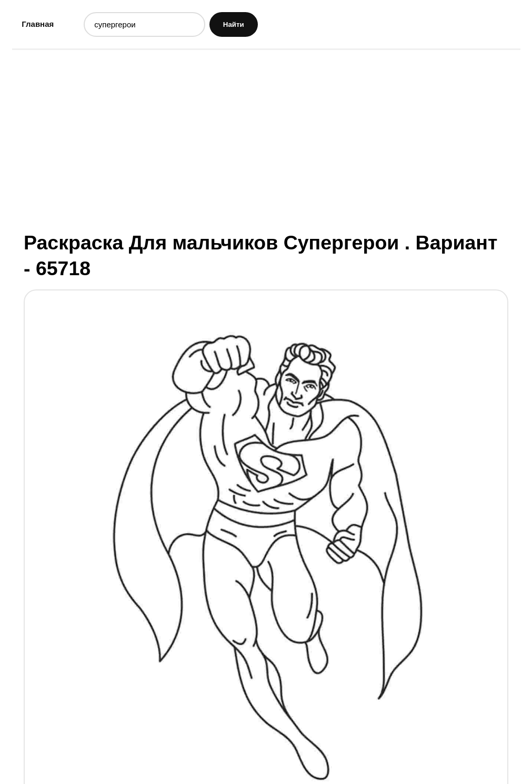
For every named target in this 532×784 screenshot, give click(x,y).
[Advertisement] (266, 139)
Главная (38, 24)
